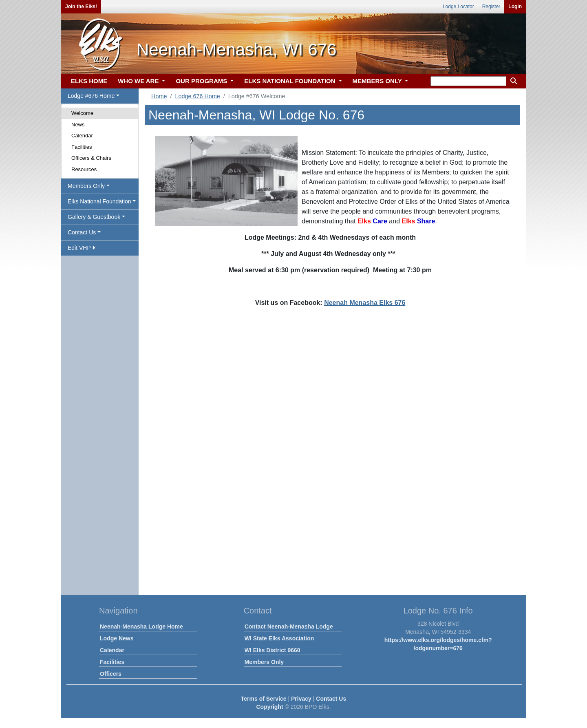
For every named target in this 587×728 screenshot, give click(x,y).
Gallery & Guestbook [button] (94, 217)
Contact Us (331, 699)
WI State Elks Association (279, 638)
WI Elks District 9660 (273, 650)
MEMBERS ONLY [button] (378, 81)
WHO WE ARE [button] (139, 81)
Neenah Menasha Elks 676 (365, 303)
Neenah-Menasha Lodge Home (141, 627)
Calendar (82, 136)
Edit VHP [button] (81, 248)
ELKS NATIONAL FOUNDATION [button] (291, 81)
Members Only (264, 662)
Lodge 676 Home (197, 96)
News (78, 125)
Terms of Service (264, 699)
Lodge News (117, 638)
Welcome (82, 113)
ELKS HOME (89, 81)
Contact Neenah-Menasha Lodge (289, 627)
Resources (84, 169)
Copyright (269, 707)
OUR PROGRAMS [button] (202, 81)
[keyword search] (468, 81)
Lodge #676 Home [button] (91, 96)
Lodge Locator (458, 7)
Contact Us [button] (82, 232)
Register (491, 7)
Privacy (301, 699)
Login (515, 7)
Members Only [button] (86, 186)
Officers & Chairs (91, 158)
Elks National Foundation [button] (99, 201)
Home (159, 96)
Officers (111, 674)
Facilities (82, 147)
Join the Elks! (81, 7)
